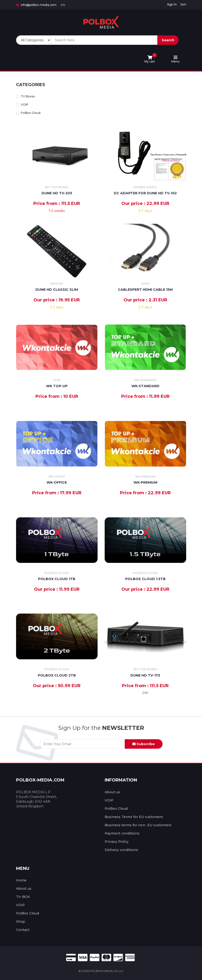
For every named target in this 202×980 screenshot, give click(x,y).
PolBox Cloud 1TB (57, 579)
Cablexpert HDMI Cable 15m (145, 290)
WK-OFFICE (57, 482)
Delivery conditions (121, 850)
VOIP (22, 105)
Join (183, 4)
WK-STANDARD (145, 386)
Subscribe (144, 744)
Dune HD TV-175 (145, 675)
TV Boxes (25, 97)
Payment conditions (122, 833)
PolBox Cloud (28, 113)
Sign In (172, 4)
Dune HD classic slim (57, 290)
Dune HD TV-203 (57, 193)
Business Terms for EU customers (134, 817)
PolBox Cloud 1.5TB (145, 579)
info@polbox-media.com (36, 5)
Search (168, 40)
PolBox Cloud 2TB (57, 675)
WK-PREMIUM (145, 482)
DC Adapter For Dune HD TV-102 (145, 193)
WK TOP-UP (57, 386)
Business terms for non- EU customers (138, 825)
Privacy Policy (117, 842)
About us (112, 792)
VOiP (109, 800)
